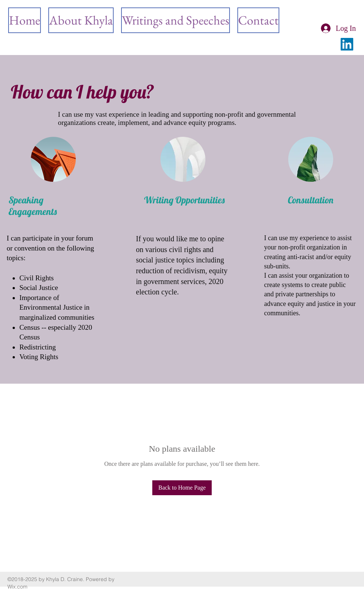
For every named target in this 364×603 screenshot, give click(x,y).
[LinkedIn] (347, 44)
